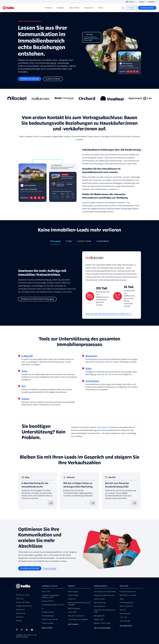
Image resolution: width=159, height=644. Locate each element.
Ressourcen (90, 8)
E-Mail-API (27, 356)
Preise (102, 8)
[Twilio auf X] (23, 630)
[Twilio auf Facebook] (18, 630)
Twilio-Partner (103, 427)
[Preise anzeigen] (50, 568)
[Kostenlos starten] (147, 8)
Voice (24, 371)
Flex (24, 386)
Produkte (49, 8)
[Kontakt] (132, 8)
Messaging (91, 356)
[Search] (123, 8)
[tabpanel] (80, 285)
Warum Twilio (75, 8)
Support (143, 2)
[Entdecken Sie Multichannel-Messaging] (37, 299)
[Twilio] (8, 8)
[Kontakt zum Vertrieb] (30, 79)
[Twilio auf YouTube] (33, 630)
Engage (25, 399)
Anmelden (152, 2)
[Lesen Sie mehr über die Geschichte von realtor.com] (109, 314)
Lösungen (61, 8)
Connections (92, 381)
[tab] (55, 242)
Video (89, 368)
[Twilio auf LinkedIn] (28, 630)
